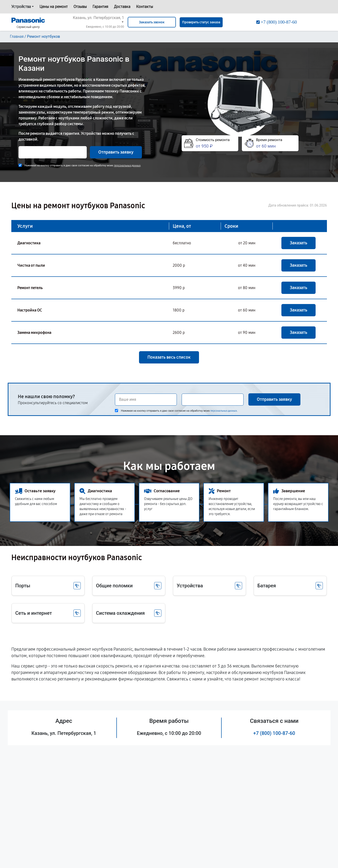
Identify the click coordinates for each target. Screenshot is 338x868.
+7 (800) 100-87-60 (274, 733)
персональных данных (127, 165)
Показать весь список (169, 357)
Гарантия (100, 7)
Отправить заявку (116, 152)
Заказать (298, 243)
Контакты (145, 7)
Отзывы (80, 7)
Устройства (21, 7)
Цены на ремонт (54, 7)
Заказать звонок (152, 22)
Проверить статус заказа (201, 22)
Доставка (122, 7)
